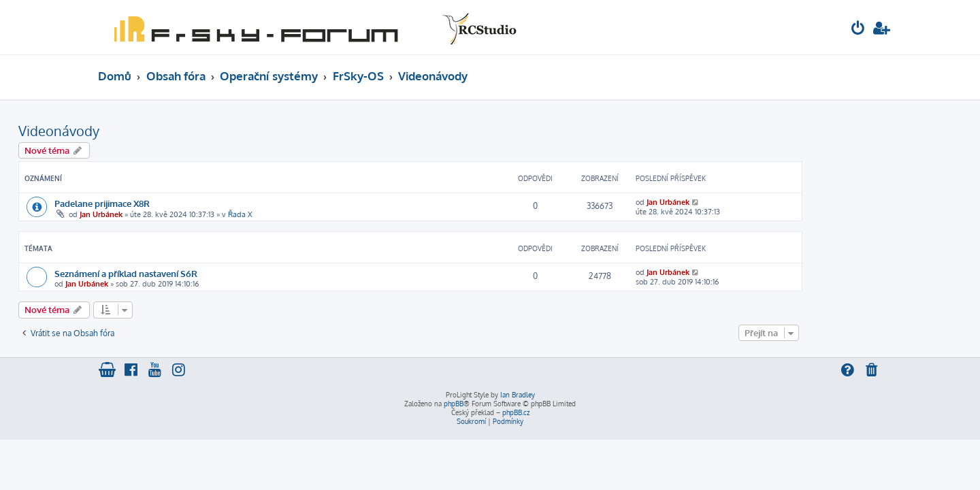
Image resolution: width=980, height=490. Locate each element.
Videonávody (138, 131)
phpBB (454, 404)
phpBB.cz (516, 412)
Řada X (320, 214)
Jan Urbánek (181, 214)
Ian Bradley (518, 395)
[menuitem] (858, 30)
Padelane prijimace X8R (182, 203)
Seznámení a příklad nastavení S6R (206, 273)
